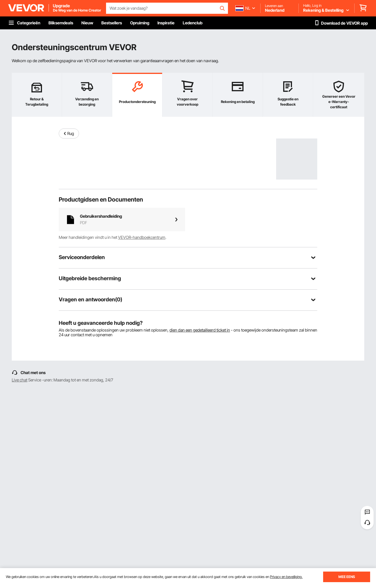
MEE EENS (347, 577)
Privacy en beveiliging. (286, 577)
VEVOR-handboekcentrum (142, 237)
